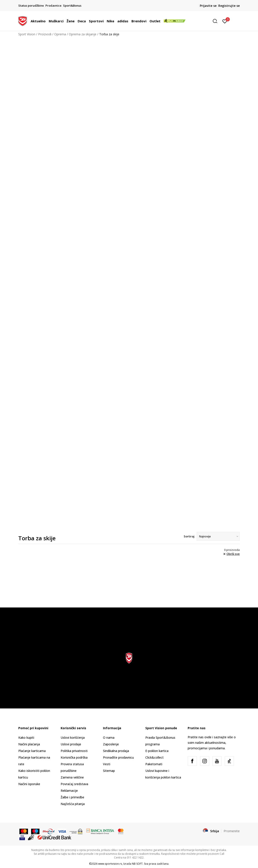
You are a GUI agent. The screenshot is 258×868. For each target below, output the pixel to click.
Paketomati (154, 764)
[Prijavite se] (225, 21)
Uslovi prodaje (71, 744)
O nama (109, 738)
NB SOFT (137, 864)
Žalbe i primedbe (72, 797)
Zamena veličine (72, 777)
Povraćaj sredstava (74, 784)
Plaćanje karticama (32, 751)
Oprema (60, 34)
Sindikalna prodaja (116, 751)
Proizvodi (45, 34)
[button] (217, 21)
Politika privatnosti (74, 751)
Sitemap (109, 771)
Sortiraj (189, 536)
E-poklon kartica (157, 751)
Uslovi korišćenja (73, 738)
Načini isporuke (29, 784)
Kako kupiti (26, 738)
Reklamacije (69, 791)
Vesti (107, 764)
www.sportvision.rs (110, 864)
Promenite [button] (232, 831)
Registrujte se (229, 6)
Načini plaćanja (29, 744)
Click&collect (154, 757)
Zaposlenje (111, 744)
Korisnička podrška (74, 757)
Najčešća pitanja (73, 804)
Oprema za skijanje (83, 34)
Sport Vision (27, 34)
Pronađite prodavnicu (118, 757)
